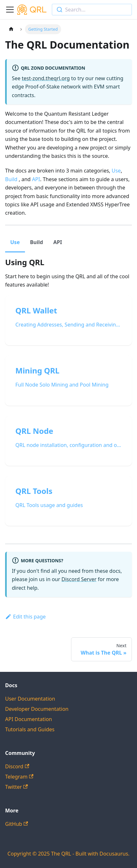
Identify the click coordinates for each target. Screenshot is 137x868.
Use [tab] (15, 242)
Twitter (16, 787)
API (36, 179)
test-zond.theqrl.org (46, 78)
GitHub (16, 824)
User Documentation (30, 699)
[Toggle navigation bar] (10, 10)
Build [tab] (37, 242)
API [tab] (57, 242)
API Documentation (29, 719)
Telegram (19, 777)
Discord (17, 766)
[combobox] (92, 10)
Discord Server (79, 579)
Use (116, 171)
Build (11, 179)
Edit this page (25, 617)
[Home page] (11, 29)
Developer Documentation (37, 709)
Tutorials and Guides (30, 729)
